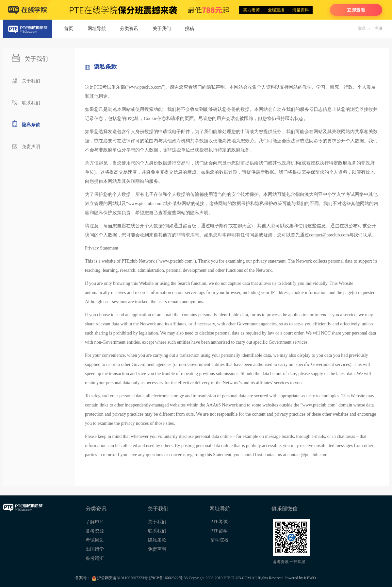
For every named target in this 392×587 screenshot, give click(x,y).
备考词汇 (95, 558)
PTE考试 (219, 522)
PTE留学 (219, 531)
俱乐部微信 (285, 509)
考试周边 (95, 540)
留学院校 (220, 540)
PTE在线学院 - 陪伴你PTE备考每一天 (196, 10)
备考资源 (95, 531)
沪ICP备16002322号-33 (169, 578)
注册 (378, 28)
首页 (69, 29)
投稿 (189, 29)
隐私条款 (31, 125)
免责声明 (31, 147)
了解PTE (94, 522)
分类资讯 (129, 29)
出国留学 (95, 549)
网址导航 (97, 29)
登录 (362, 28)
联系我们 (31, 103)
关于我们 (162, 29)
